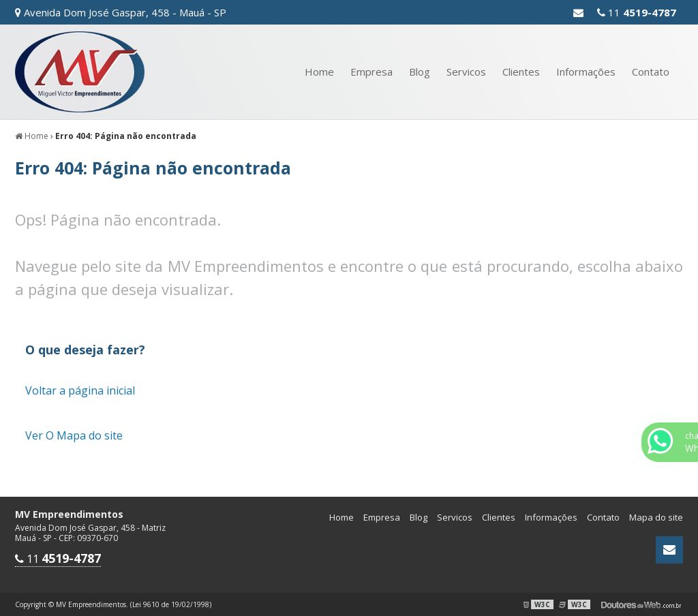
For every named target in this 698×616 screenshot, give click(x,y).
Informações (586, 72)
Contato (651, 72)
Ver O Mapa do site (74, 435)
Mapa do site (656, 517)
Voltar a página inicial (80, 390)
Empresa (371, 72)
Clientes (521, 72)
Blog (420, 72)
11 (637, 12)
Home (319, 72)
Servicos (466, 72)
